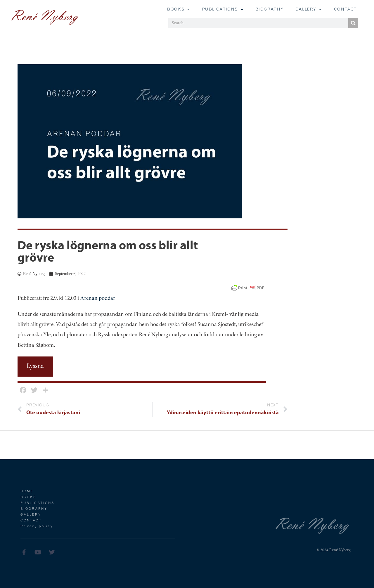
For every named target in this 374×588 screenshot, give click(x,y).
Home (27, 492)
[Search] (353, 23)
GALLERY (309, 10)
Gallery (31, 515)
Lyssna (35, 366)
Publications (223, 10)
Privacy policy (37, 527)
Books (179, 10)
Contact (346, 10)
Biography (270, 10)
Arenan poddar (98, 299)
